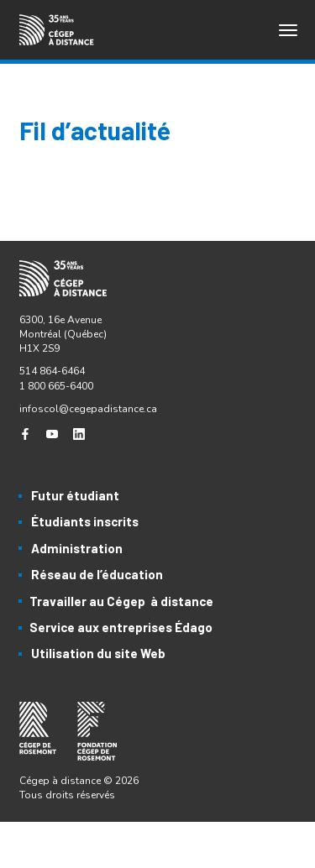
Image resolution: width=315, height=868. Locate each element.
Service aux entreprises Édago (121, 627)
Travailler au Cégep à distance (121, 601)
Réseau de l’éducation (97, 574)
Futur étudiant (75, 495)
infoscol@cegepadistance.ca (88, 409)
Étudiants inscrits (85, 521)
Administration (77, 548)
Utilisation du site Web (98, 653)
